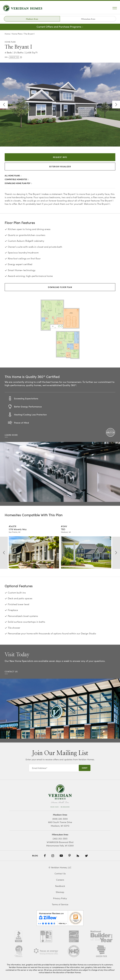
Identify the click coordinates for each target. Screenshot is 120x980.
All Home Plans (13, 175)
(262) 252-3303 (60, 838)
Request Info (60, 157)
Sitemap (60, 892)
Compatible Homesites (17, 179)
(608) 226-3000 (60, 819)
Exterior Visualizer (60, 166)
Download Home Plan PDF (19, 183)
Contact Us (60, 873)
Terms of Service (60, 904)
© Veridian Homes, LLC (60, 867)
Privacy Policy (60, 898)
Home (7, 34)
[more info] (21, 57)
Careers (60, 880)
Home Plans (17, 34)
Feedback (60, 886)
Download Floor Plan (60, 287)
